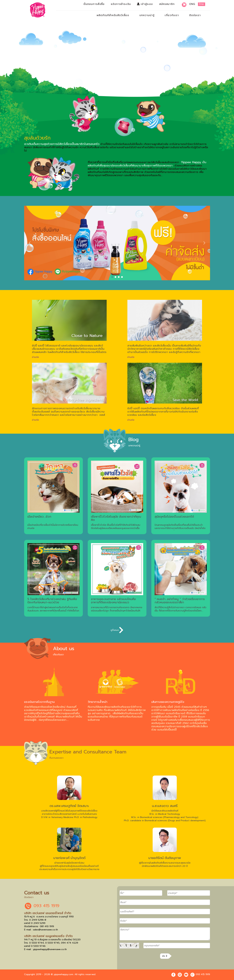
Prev (30, 243)
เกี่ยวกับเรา (172, 15)
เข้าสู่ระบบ (145, 4)
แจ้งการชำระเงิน (121, 4)
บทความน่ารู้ (147, 15)
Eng (192, 4)
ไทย (202, 4)
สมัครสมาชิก (167, 4)
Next (204, 243)
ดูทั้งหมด (117, 630)
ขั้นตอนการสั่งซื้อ (94, 4)
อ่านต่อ (35, 357)
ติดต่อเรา (195, 15)
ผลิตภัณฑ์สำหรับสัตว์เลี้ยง (113, 15)
